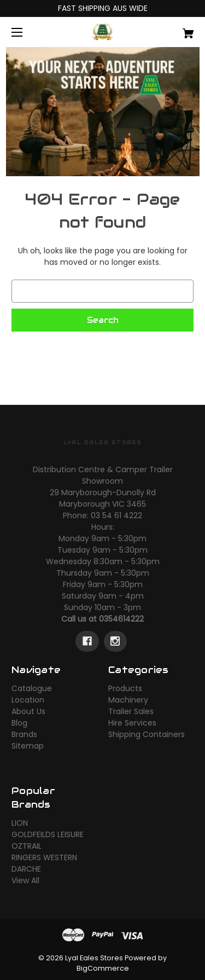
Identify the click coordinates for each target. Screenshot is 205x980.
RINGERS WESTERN (44, 857)
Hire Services (132, 723)
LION (20, 823)
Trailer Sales (131, 711)
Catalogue (32, 688)
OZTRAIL (27, 846)
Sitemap (28, 746)
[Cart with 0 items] (175, 29)
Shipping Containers (147, 734)
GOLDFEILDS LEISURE (48, 834)
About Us (28, 711)
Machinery (128, 700)
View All (25, 880)
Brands (24, 734)
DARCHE (26, 869)
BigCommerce (103, 968)
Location (28, 700)
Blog (19, 723)
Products (125, 688)
